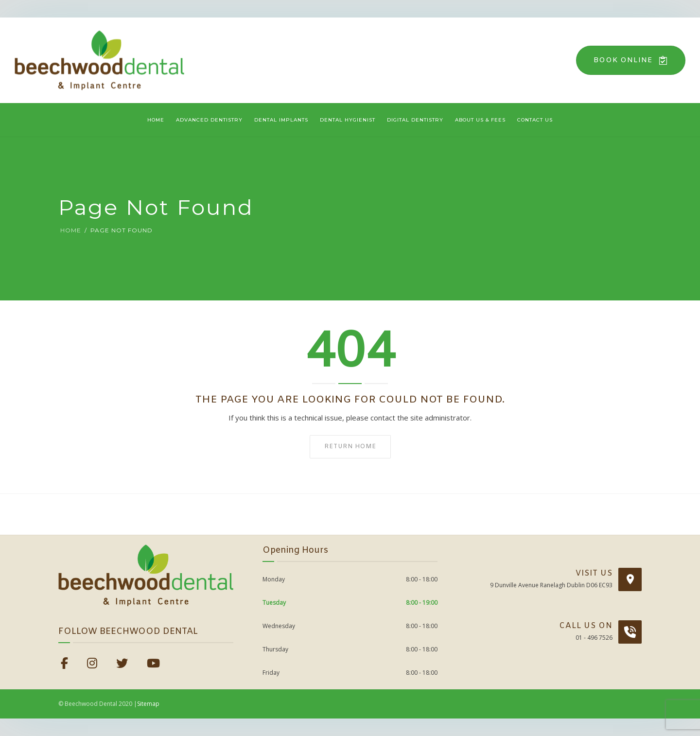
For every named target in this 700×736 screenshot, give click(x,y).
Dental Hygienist (348, 120)
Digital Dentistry (415, 120)
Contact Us (535, 120)
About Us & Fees (480, 120)
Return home (350, 447)
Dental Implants (281, 120)
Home (156, 120)
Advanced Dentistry (209, 120)
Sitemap (148, 704)
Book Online (631, 60)
